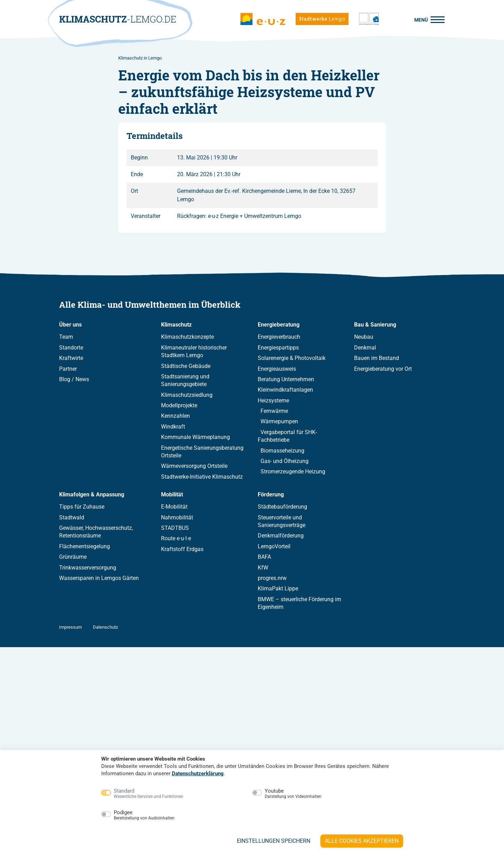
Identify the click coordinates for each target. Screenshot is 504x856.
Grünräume (73, 557)
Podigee (144, 815)
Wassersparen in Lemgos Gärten (99, 578)
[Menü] (427, 19)
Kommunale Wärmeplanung (195, 437)
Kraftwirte (71, 358)
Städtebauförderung (282, 507)
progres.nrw (272, 578)
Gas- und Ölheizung (285, 461)
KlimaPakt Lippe (278, 589)
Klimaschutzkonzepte (187, 337)
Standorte (71, 348)
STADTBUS (175, 528)
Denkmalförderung (281, 536)
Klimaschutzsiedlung (187, 395)
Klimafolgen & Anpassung (92, 495)
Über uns (70, 325)
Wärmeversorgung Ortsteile (194, 466)
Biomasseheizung (282, 451)
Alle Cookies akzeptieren (362, 841)
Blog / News (74, 379)
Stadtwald (72, 517)
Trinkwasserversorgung (88, 568)
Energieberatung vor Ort (383, 369)
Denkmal (365, 348)
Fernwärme (274, 411)
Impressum (70, 627)
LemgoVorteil (274, 546)
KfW (263, 568)
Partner (68, 369)
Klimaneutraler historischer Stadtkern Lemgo (194, 351)
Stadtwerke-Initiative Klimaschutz (202, 477)
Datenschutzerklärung (198, 773)
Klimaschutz (176, 325)
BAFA (264, 557)
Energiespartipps (278, 348)
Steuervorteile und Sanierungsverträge (282, 521)
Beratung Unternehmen (286, 379)
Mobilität (172, 495)
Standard (149, 794)
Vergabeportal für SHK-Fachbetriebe (287, 436)
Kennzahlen (175, 416)
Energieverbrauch (279, 337)
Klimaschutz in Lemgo (140, 58)
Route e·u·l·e (176, 539)
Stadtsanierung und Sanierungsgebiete (185, 380)
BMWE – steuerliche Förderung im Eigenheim (299, 603)
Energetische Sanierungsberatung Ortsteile (202, 452)
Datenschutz (105, 627)
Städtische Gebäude (186, 366)
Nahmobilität (177, 517)
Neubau (364, 337)
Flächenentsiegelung (85, 546)
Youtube (293, 794)
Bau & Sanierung (375, 325)
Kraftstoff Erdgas (182, 549)
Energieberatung (279, 325)
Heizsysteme (273, 400)
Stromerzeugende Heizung (293, 472)
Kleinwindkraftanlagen (285, 390)
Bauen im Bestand (377, 358)
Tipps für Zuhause (82, 507)
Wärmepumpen (279, 422)
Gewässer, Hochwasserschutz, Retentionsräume (96, 532)
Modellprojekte (179, 406)
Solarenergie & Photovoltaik (292, 358)
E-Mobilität (174, 507)
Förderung (271, 495)
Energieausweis (277, 369)
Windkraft (173, 427)
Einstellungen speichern (274, 841)
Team (66, 337)
